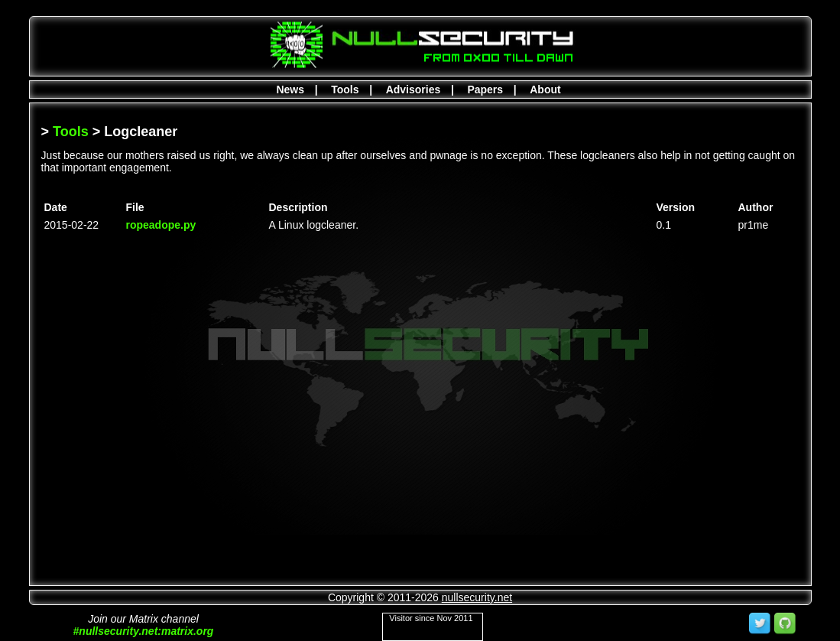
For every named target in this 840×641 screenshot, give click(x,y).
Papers (485, 89)
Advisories (414, 89)
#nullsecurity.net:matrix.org (144, 631)
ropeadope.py (161, 225)
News (290, 89)
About (545, 89)
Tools (345, 89)
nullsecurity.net (477, 597)
